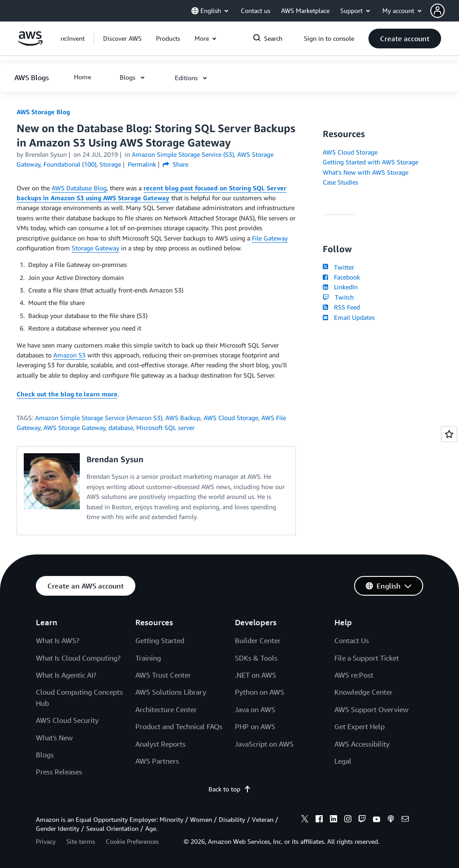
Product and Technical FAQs (179, 726)
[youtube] (377, 820)
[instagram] (348, 820)
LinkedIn (340, 287)
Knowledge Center (364, 692)
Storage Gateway (95, 248)
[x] (305, 820)
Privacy (46, 841)
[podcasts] (391, 820)
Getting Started (160, 640)
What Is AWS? (58, 640)
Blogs (45, 755)
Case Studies (340, 182)
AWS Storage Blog (43, 112)
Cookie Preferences (132, 841)
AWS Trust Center (163, 675)
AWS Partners (157, 761)
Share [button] (175, 164)
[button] (445, 11)
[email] (405, 820)
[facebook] (319, 820)
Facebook (341, 277)
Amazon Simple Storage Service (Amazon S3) (99, 418)
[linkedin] (333, 820)
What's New (54, 738)
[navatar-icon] (437, 11)
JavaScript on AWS (264, 744)
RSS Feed (341, 307)
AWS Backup (183, 418)
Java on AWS (255, 709)
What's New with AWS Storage (366, 172)
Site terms (81, 841)
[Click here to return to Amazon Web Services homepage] (30, 43)
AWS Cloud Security (67, 720)
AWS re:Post (354, 675)
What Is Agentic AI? (66, 675)
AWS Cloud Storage (231, 418)
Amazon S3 (69, 355)
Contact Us (352, 640)
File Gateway (270, 238)
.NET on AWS (255, 675)
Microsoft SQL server (165, 428)
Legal (343, 761)
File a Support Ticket (367, 658)
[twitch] (362, 820)
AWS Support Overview (371, 709)
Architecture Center (166, 709)
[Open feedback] (449, 434)
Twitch (338, 297)
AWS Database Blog (79, 188)
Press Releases (59, 772)
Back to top (230, 789)
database (121, 428)
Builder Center (258, 640)
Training (148, 658)
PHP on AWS (255, 726)
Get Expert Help (359, 726)
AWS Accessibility (362, 744)
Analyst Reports (160, 744)
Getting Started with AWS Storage (370, 162)
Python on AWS (260, 692)
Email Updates (349, 317)
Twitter (338, 267)
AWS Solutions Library (171, 692)
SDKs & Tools (256, 658)
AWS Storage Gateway (74, 428)
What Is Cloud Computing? (78, 658)
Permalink (142, 164)
